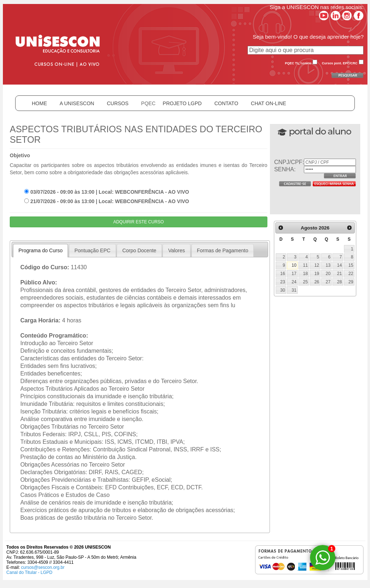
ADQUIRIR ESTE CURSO (138, 222)
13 (328, 265)
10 (294, 265)
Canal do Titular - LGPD (29, 572)
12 (317, 265)
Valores (176, 250)
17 (294, 274)
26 (317, 282)
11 (305, 265)
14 (339, 265)
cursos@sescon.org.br (43, 567)
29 (351, 282)
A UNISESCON (77, 103)
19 (317, 274)
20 (328, 274)
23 (283, 282)
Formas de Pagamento (223, 250)
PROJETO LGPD (182, 103)
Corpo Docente (139, 250)
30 (283, 290)
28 (339, 282)
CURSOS (118, 103)
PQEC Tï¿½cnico (298, 63)
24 (294, 282)
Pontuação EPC (92, 250)
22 (351, 274)
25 (305, 282)
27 (328, 282)
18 (305, 274)
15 (351, 265)
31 (294, 290)
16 (283, 274)
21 (339, 274)
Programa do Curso (40, 250)
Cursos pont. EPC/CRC (340, 63)
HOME (39, 103)
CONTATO (226, 103)
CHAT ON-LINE (268, 103)
